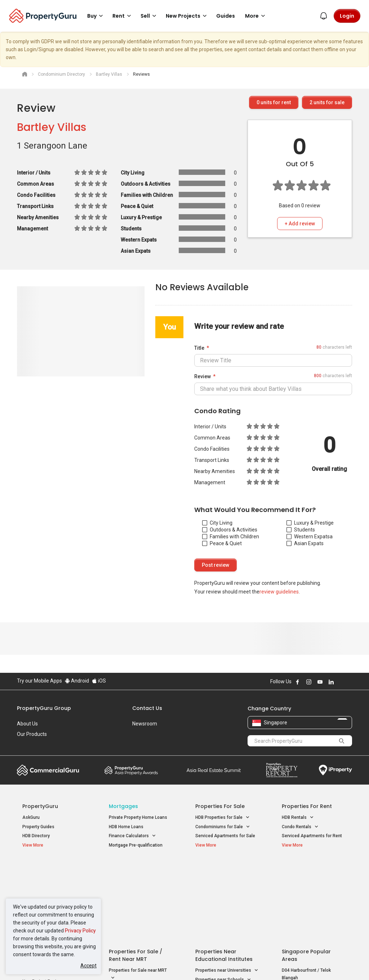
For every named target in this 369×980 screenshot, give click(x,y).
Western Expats (308, 537)
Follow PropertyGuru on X (341, 682)
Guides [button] (226, 16)
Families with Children (231, 537)
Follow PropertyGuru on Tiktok (349, 682)
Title (199, 348)
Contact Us (147, 708)
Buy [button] (96, 16)
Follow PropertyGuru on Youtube (320, 682)
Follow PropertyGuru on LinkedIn (331, 682)
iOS (99, 681)
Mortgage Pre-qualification (136, 845)
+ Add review (300, 224)
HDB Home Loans (126, 827)
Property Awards (131, 770)
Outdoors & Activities (230, 530)
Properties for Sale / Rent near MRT (135, 872)
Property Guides (38, 827)
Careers (26, 745)
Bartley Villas (52, 127)
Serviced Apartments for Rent (312, 836)
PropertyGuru (40, 806)
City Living (217, 523)
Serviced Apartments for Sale (225, 836)
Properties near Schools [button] (223, 897)
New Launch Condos (43, 880)
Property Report (282, 770)
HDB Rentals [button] (298, 818)
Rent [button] (123, 16)
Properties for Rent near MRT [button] (138, 908)
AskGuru (31, 817)
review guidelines (279, 592)
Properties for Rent (307, 806)
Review (203, 376)
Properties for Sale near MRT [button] (138, 892)
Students (301, 530)
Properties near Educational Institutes (224, 872)
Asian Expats (305, 543)
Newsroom (145, 724)
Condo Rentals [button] (300, 827)
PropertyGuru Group (44, 708)
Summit (214, 770)
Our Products (32, 734)
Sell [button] (150, 16)
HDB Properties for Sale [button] (223, 818)
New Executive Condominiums (53, 889)
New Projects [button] (187, 16)
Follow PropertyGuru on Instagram (309, 682)
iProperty (335, 770)
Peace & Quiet (222, 543)
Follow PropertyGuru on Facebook (298, 682)
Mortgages (123, 806)
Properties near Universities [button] (227, 888)
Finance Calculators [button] (132, 836)
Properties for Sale (220, 806)
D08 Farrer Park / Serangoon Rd (313, 921)
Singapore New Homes (52, 869)
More (256, 16)
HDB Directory (36, 836)
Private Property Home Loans (138, 817)
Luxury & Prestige (310, 523)
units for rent (274, 102)
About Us (27, 724)
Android (77, 681)
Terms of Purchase (184, 963)
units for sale (327, 102)
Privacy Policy (80, 931)
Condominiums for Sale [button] (223, 827)
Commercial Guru (48, 770)
